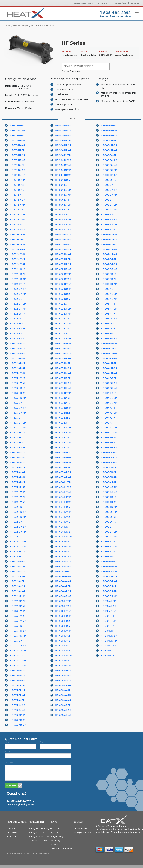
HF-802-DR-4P (109, 269)
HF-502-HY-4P (18, 502)
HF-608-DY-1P (109, 155)
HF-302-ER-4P (18, 339)
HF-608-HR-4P (109, 150)
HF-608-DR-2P (109, 175)
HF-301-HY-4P (17, 145)
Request (9, 763)
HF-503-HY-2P (18, 616)
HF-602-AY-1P (63, 334)
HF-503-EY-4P (17, 680)
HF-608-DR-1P (109, 170)
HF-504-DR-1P (63, 170)
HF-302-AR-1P (17, 358)
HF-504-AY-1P (63, 215)
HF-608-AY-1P (108, 215)
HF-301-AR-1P (17, 239)
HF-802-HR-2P (109, 249)
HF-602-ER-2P (63, 324)
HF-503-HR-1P (17, 626)
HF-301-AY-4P (17, 234)
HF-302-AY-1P (17, 343)
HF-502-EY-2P (17, 557)
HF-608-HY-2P (109, 130)
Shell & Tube (37, 26)
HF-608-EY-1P (108, 185)
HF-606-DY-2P (63, 636)
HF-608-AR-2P (109, 234)
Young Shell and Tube (39, 836)
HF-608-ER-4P (109, 210)
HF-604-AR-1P (63, 586)
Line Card (56, 828)
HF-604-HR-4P (63, 507)
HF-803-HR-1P (109, 304)
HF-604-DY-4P (63, 522)
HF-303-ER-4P (18, 457)
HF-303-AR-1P (17, 477)
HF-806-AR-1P (109, 482)
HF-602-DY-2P (63, 279)
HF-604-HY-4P (63, 492)
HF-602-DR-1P (63, 289)
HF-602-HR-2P (63, 264)
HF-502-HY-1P (17, 492)
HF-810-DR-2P (109, 636)
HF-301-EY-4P (17, 205)
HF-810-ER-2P (108, 651)
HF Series (50, 26)
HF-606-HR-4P (63, 626)
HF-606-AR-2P (63, 710)
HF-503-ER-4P (18, 695)
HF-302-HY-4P (18, 264)
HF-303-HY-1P (17, 373)
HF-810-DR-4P (109, 641)
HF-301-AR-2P (17, 244)
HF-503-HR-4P (18, 636)
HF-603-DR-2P (63, 413)
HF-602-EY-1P (63, 304)
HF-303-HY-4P (18, 383)
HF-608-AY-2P (109, 220)
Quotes (135, 3)
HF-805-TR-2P (109, 443)
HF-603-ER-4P (63, 448)
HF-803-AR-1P (109, 348)
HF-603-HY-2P (63, 368)
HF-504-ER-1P (63, 200)
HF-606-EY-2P (63, 666)
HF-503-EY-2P (17, 675)
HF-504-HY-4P (63, 135)
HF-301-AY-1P (17, 225)
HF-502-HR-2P (18, 512)
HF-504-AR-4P (63, 239)
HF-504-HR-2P (63, 145)
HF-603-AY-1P (63, 452)
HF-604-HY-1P (63, 482)
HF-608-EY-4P (109, 195)
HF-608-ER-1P (109, 200)
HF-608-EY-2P (109, 190)
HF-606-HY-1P (63, 601)
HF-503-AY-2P (17, 705)
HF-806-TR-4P (109, 507)
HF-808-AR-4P (109, 552)
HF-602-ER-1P (63, 319)
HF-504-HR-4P (63, 150)
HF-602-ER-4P (63, 329)
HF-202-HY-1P (17, 130)
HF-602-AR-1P (63, 348)
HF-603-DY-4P (63, 403)
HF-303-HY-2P (18, 378)
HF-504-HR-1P (63, 140)
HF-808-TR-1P (108, 557)
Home (8, 26)
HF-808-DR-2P (109, 576)
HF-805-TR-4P (109, 448)
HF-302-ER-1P (17, 329)
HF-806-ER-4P (109, 537)
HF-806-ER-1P (109, 527)
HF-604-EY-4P (63, 552)
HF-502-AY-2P (17, 586)
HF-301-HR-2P (17, 155)
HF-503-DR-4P (18, 666)
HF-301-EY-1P (17, 195)
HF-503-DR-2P (18, 661)
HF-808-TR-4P (109, 566)
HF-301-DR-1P (17, 180)
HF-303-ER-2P (17, 452)
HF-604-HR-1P (63, 497)
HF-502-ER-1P (17, 566)
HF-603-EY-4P (63, 433)
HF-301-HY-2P (17, 140)
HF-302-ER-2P (17, 334)
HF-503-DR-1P (17, 656)
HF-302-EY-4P (17, 324)
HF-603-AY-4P (63, 462)
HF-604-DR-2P (63, 532)
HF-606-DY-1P (63, 631)
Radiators (11, 828)
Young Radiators (37, 832)
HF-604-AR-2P (63, 591)
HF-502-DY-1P (17, 522)
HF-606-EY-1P (63, 661)
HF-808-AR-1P (109, 542)
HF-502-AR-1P (17, 596)
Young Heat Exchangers (40, 828)
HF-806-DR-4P (109, 522)
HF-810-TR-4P (108, 626)
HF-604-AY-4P (63, 581)
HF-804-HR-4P (109, 373)
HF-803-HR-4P (109, 314)
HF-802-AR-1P (109, 289)
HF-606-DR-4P (63, 656)
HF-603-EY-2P (63, 428)
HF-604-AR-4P (63, 596)
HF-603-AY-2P (63, 457)
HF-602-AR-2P (63, 353)
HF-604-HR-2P (63, 502)
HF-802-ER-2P (109, 279)
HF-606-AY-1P (63, 690)
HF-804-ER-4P (109, 403)
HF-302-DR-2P (18, 304)
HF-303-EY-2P (17, 438)
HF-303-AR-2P (18, 482)
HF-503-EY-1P (17, 670)
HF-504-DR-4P (63, 180)
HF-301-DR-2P (17, 185)
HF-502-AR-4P (18, 606)
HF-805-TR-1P (108, 438)
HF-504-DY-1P (63, 155)
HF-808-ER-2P (109, 591)
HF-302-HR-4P (18, 279)
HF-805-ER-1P (108, 467)
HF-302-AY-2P (17, 348)
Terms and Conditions (62, 848)
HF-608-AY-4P (109, 225)
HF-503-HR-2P (18, 631)
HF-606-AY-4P (63, 700)
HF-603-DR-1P (63, 408)
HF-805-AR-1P (109, 423)
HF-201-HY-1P (17, 125)
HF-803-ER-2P (109, 339)
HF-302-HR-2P (18, 274)
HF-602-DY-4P (63, 284)
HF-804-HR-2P (109, 368)
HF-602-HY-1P (63, 244)
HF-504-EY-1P (63, 185)
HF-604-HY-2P (63, 487)
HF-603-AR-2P (63, 472)
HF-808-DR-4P (109, 581)
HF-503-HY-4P (18, 621)
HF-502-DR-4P (18, 547)
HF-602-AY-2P (63, 339)
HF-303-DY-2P (18, 408)
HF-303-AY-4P (17, 472)
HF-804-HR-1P (109, 363)
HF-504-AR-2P (63, 234)
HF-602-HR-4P (63, 269)
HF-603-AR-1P (63, 467)
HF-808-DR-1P (109, 571)
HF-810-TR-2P (108, 621)
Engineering (119, 3)
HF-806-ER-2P (109, 532)
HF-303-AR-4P (18, 487)
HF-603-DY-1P (63, 393)
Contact (103, 3)
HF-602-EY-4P (63, 314)
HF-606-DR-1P (63, 646)
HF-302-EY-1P (17, 314)
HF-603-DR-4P (63, 418)
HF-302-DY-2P (18, 289)
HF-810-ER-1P (108, 646)
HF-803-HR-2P (109, 309)
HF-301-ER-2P (17, 215)
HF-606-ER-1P (63, 675)
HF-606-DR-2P (63, 651)
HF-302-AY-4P (17, 353)
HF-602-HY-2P (63, 249)
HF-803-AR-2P (109, 353)
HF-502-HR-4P (18, 517)
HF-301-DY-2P (17, 170)
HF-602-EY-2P (63, 309)
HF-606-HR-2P (63, 621)
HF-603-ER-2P (63, 443)
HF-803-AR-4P (109, 358)
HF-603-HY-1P (63, 363)
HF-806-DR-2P (109, 517)
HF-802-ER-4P (109, 284)
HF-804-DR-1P (109, 378)
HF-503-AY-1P (17, 700)
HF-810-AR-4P (109, 611)
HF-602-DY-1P (63, 274)
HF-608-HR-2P (109, 145)
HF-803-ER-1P (108, 334)
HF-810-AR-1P (108, 601)
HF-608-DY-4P (109, 165)
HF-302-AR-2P (18, 363)
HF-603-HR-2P (63, 383)
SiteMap (55, 844)
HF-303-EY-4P (17, 443)
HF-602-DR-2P (63, 294)
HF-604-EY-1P (63, 542)
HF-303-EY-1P (17, 433)
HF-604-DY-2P (63, 517)
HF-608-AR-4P (109, 239)
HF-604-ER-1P (63, 557)
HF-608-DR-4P (109, 180)
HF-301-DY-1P (17, 165)
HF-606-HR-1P (63, 616)
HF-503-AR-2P (18, 720)
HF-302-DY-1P (17, 284)
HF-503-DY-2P (18, 646)
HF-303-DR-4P (18, 428)
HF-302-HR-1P (17, 269)
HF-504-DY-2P (63, 160)
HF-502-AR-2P (18, 601)
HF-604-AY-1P (63, 571)
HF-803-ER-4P (109, 343)
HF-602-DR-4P (63, 299)
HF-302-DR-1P (17, 299)
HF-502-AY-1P (17, 581)
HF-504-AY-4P (63, 225)
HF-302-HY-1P (17, 254)
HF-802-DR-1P (109, 259)
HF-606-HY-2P (63, 606)
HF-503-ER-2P (17, 690)
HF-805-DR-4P (109, 462)
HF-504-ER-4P (63, 210)
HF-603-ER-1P (63, 438)
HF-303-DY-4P (18, 413)
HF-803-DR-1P (109, 319)
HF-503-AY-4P (17, 710)
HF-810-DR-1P (108, 631)
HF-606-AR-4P (63, 715)
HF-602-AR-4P (63, 358)
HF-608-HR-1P (109, 140)
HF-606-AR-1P (63, 705)
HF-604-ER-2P (63, 561)
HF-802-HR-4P (109, 254)
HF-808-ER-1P (109, 586)
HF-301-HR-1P (17, 150)
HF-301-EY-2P (17, 200)
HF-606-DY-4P (63, 641)
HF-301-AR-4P (17, 249)
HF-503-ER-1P (17, 685)
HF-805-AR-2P (109, 428)
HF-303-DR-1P (17, 418)
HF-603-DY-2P (63, 398)
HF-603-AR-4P (63, 477)
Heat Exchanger (21, 26)
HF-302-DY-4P (18, 294)
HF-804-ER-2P (109, 398)
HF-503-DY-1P (17, 641)
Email (8, 752)
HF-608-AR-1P (109, 230)
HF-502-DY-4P (18, 532)
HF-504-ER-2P (63, 205)
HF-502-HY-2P (18, 497)
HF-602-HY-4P (63, 254)
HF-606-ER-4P (63, 685)
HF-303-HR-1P (17, 388)
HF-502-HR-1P (17, 507)
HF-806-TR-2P (109, 502)
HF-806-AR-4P (109, 492)
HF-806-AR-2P (109, 487)
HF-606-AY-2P (63, 695)
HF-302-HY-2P (18, 259)
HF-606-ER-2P (63, 680)
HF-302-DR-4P (18, 309)
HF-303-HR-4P (18, 398)
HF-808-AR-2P (109, 547)
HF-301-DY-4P (17, 175)
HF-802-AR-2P (109, 294)
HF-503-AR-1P (17, 715)
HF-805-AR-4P (109, 433)
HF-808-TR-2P (109, 561)
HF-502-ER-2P (17, 571)
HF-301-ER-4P (17, 220)
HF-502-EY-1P (17, 552)
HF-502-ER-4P (18, 576)
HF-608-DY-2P (109, 160)
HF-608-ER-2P (109, 205)
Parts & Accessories (38, 840)
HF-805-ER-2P (109, 472)
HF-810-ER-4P (109, 656)
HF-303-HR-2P (18, 393)
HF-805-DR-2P (109, 457)
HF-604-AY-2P (63, 576)
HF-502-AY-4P (17, 591)
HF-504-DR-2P (63, 175)
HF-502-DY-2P (18, 527)
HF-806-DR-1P (109, 512)
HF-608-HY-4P (109, 135)
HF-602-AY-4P (63, 343)
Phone (43, 742)
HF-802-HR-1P (109, 244)
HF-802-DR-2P (109, 264)
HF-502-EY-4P (17, 561)
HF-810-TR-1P (108, 616)
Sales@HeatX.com (83, 3)
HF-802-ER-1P (108, 274)
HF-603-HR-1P (63, 378)
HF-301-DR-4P (18, 190)
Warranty (56, 840)
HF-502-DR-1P (17, 537)
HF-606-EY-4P (63, 670)
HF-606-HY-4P (63, 611)
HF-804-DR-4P (109, 388)
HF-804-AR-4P (109, 418)
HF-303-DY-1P (17, 403)
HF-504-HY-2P (63, 130)
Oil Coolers (12, 832)
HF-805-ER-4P (109, 477)
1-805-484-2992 (115, 13)
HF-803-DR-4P (109, 329)
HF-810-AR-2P (109, 606)
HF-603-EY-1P (63, 423)
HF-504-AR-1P (63, 230)
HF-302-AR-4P (18, 368)
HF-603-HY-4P (63, 373)
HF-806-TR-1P (108, 497)
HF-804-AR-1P (109, 408)
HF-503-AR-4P (18, 725)
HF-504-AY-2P (63, 220)
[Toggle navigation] (137, 14)
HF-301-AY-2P (17, 230)
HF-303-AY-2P (17, 467)
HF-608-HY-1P (109, 125)
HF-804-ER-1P (109, 393)
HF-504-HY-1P (63, 125)
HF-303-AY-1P (17, 462)
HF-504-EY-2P (63, 190)
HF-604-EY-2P (63, 547)
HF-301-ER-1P (17, 210)
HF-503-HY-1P (17, 611)
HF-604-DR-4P (63, 537)
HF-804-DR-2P (109, 383)
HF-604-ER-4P (63, 566)
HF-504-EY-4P (63, 195)
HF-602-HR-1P (63, 259)
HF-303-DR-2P (18, 423)
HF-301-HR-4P (17, 160)
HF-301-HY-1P (17, 135)
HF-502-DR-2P (18, 542)
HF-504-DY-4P (63, 165)
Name (8, 742)
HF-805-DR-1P (109, 452)
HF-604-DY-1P (63, 512)
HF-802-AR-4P (109, 299)
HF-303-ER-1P (17, 448)
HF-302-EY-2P (17, 319)
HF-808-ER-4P (109, 596)
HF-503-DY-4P (18, 651)
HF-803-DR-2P (109, 324)
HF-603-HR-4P (63, 388)
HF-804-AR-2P (109, 413)
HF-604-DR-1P (63, 527)
